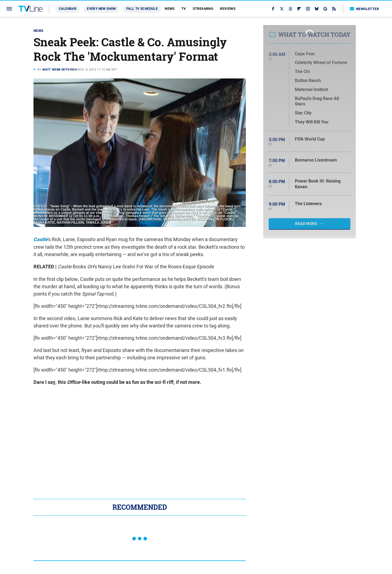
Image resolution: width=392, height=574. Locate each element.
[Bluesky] (317, 9)
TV (184, 9)
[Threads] (290, 9)
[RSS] (334, 9)
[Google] (325, 9)
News (170, 9)
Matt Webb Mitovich (60, 69)
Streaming (203, 9)
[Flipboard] (299, 9)
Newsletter (365, 9)
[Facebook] (273, 9)
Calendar (68, 9)
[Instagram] (308, 9)
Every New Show (101, 9)
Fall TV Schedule (142, 9)
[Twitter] (282, 9)
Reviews (228, 9)
